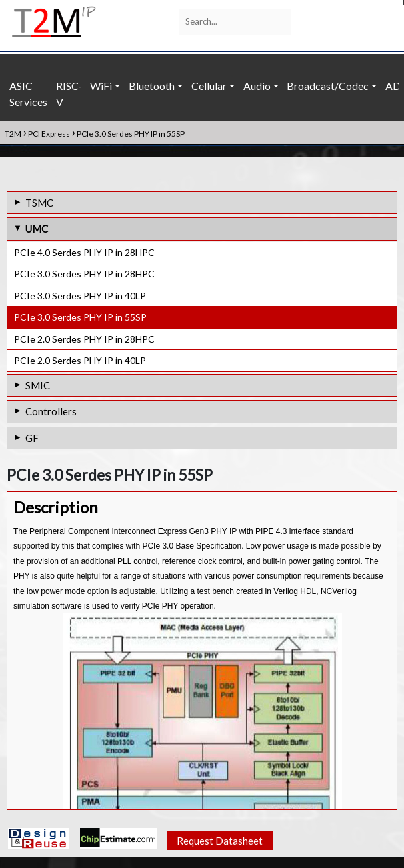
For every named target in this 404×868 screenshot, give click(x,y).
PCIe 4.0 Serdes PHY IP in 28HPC (84, 252)
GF (32, 438)
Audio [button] (257, 86)
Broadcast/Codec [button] (328, 86)
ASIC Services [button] (28, 94)
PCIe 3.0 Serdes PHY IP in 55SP (80, 317)
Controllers (51, 411)
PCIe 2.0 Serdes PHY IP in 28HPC (84, 339)
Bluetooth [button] (152, 86)
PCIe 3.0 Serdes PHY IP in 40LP (80, 296)
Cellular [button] (209, 86)
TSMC (39, 203)
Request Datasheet (220, 842)
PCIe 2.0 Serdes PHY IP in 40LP (80, 360)
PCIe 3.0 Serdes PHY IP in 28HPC (84, 274)
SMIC (38, 385)
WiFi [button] (101, 86)
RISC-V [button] (69, 94)
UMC (37, 229)
